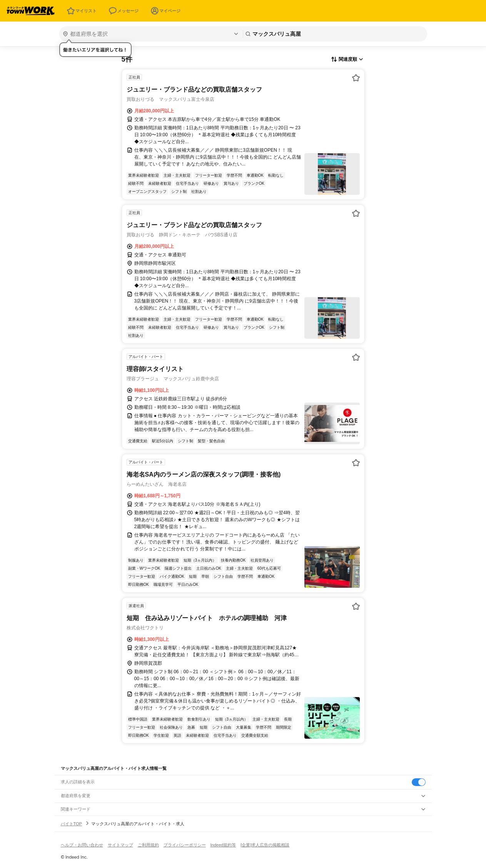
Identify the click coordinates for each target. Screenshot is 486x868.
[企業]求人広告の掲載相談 (265, 845)
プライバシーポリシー (185, 845)
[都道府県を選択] (150, 34)
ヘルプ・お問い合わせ (82, 845)
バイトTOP (71, 824)
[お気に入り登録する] (356, 78)
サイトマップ (120, 845)
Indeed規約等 (223, 845)
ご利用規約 (148, 845)
